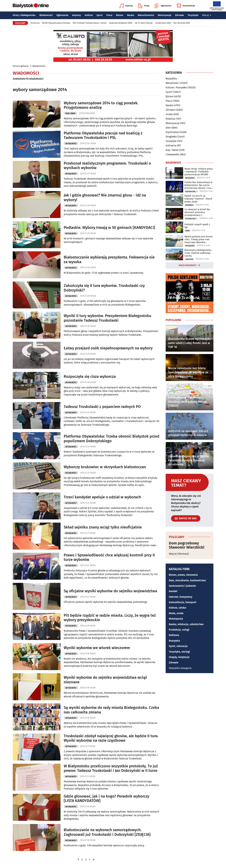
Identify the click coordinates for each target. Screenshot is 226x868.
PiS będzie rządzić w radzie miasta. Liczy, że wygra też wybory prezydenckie (110, 618)
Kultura (89, 15)
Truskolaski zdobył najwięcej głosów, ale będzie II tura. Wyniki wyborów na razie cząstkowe (111, 738)
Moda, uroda (176, 613)
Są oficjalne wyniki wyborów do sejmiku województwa (110, 591)
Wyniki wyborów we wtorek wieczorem (97, 648)
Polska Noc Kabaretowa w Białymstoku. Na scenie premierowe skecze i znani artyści (199, 185)
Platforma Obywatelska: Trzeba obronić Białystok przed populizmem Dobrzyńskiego (111, 439)
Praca (109, 15)
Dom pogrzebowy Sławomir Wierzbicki (187, 545)
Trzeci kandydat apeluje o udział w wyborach (102, 497)
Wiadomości (46, 15)
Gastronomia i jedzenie (182, 586)
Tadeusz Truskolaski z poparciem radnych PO (102, 407)
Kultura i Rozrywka (176, 87)
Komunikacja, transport (183, 602)
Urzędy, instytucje (179, 657)
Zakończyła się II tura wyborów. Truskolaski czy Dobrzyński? (104, 288)
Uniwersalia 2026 (163, 23)
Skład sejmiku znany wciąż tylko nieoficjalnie (103, 527)
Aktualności (71, 144)
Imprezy (126, 6)
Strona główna (21, 66)
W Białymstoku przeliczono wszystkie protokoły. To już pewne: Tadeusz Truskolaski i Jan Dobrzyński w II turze (111, 768)
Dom (168, 128)
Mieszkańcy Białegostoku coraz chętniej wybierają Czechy (198, 253)
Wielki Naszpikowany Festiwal (56, 23)
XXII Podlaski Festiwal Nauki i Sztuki (90, 23)
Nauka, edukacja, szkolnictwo (186, 624)
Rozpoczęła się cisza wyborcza (90, 377)
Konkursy (35, 23)
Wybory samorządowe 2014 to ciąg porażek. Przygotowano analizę (101, 105)
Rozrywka (174, 641)
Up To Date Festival (144, 23)
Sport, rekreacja (178, 646)
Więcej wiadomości (188, 265)
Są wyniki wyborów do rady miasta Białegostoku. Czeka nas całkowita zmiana (111, 710)
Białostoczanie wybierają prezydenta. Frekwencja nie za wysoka (109, 260)
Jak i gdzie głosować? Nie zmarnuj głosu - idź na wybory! (105, 198)
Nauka (131, 15)
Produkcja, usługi (179, 630)
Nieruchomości (146, 15)
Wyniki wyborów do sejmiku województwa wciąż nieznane (105, 680)
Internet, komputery (181, 597)
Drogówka (171, 137)
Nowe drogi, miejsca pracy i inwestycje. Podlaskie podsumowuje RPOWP (199, 172)
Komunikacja (186, 6)
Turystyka (193, 15)
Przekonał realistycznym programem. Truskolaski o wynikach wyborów (107, 166)
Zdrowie (179, 15)
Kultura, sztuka (178, 608)
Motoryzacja (165, 15)
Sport (100, 15)
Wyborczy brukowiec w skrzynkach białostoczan (105, 467)
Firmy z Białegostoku (24, 15)
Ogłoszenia (163, 6)
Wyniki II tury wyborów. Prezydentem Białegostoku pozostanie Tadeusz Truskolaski (108, 318)
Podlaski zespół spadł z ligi (197, 226)
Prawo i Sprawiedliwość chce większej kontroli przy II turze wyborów (109, 557)
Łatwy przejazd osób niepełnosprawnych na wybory (108, 348)
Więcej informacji (179, 554)
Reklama (174, 635)
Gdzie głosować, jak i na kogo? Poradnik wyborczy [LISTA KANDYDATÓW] (106, 799)
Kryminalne (172, 132)
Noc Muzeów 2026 (182, 23)
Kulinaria (171, 146)
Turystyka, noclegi (179, 652)
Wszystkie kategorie (180, 668)
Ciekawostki (172, 154)
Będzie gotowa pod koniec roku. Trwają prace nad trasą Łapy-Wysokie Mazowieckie (199, 239)
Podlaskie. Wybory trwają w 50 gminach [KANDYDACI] (109, 228)
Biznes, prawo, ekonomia (183, 575)
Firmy (144, 6)
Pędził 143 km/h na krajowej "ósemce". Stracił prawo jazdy (198, 199)
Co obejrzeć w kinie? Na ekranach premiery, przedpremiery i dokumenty (197, 212)
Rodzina (170, 119)
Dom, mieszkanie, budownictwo (187, 580)
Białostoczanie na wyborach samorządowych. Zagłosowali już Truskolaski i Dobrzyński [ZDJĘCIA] (107, 832)
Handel (173, 591)
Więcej (207, 15)
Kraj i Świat (70, 113)
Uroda (169, 114)
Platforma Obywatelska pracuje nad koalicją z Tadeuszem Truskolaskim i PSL (103, 135)
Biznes (120, 15)
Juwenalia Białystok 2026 (121, 23)
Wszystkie (171, 79)
